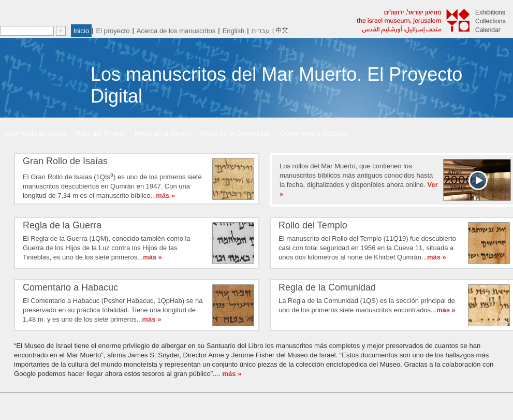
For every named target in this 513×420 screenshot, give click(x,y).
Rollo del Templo (100, 133)
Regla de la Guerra (163, 133)
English (234, 31)
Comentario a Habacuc (314, 133)
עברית (261, 31)
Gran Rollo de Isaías (35, 133)
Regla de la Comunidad (236, 133)
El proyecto (113, 31)
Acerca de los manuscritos (176, 31)
